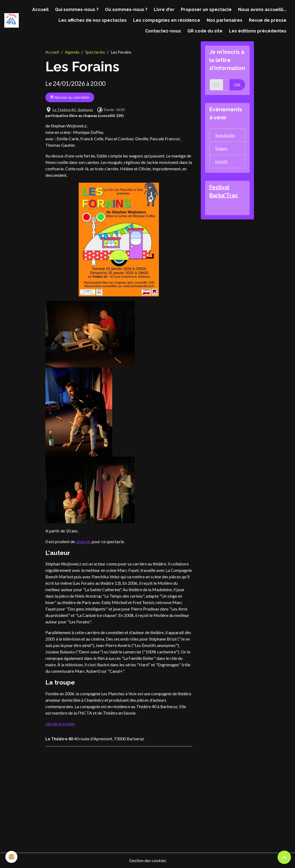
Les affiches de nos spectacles (93, 20)
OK (237, 85)
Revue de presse (268, 20)
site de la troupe (60, 724)
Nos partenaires (225, 20)
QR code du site (205, 31)
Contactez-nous (163, 31)
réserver (84, 541)
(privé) (221, 161)
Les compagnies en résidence (167, 20)
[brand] (12, 20)
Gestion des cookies (148, 860)
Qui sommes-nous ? (77, 10)
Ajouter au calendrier (70, 97)
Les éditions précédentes (258, 31)
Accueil (40, 10)
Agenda (72, 52)
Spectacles (95, 52)
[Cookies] (11, 857)
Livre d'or (164, 10)
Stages (221, 148)
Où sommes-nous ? (126, 10)
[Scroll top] (284, 857)
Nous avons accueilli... (262, 10)
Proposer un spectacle (206, 10)
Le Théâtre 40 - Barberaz (73, 109)
